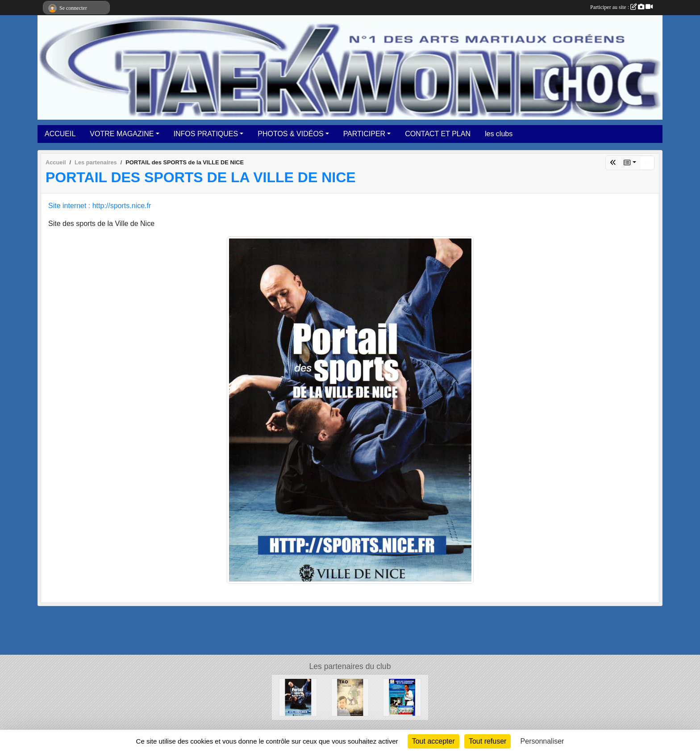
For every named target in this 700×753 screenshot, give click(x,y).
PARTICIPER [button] (365, 134)
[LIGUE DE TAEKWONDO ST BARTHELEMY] (402, 697)
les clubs (499, 134)
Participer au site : (621, 7)
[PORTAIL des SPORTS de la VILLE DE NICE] (298, 697)
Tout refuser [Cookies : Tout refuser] (487, 741)
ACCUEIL (60, 134)
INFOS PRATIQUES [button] (206, 134)
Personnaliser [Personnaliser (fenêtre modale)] (542, 741)
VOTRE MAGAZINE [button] (122, 134)
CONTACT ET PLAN (438, 134)
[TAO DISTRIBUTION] (350, 697)
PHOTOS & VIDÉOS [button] (290, 134)
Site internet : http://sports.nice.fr (100, 206)
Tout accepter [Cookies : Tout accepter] (433, 741)
